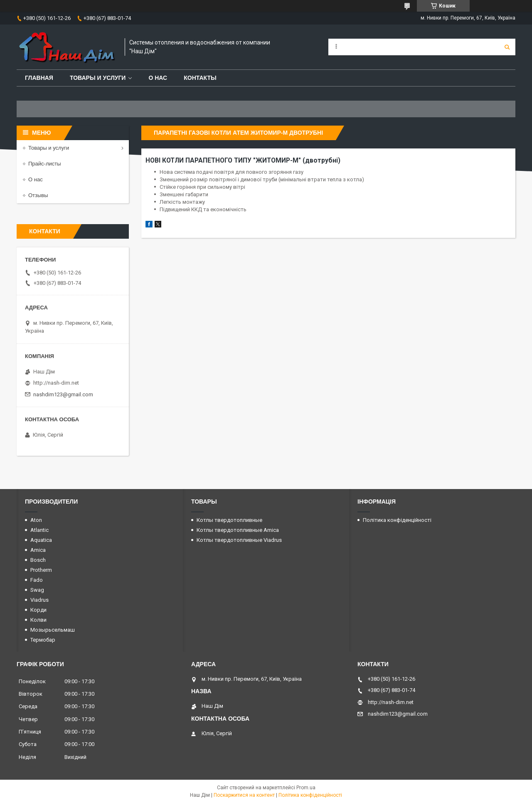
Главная (39, 78)
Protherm (41, 570)
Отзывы (38, 195)
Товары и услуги (98, 78)
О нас (158, 78)
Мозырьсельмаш (53, 630)
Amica (38, 550)
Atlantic (39, 530)
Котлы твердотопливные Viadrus (239, 540)
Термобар (43, 640)
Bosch (38, 560)
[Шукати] (507, 47)
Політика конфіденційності (397, 520)
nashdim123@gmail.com (63, 394)
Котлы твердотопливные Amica (238, 530)
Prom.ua (306, 788)
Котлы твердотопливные (229, 520)
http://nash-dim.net (56, 383)
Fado (37, 580)
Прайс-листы (45, 164)
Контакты (200, 78)
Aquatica (41, 540)
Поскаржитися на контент (244, 795)
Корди (38, 610)
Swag (37, 590)
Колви (38, 620)
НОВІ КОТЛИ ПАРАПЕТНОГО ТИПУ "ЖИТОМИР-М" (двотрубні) (243, 161)
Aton (36, 520)
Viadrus (39, 600)
